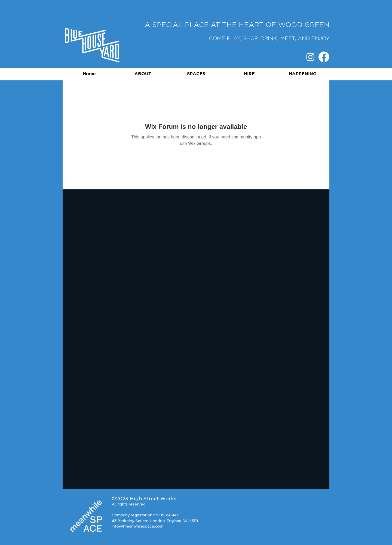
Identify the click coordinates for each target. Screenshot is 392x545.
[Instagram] (310, 57)
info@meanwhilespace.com (137, 526)
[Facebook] (324, 57)
